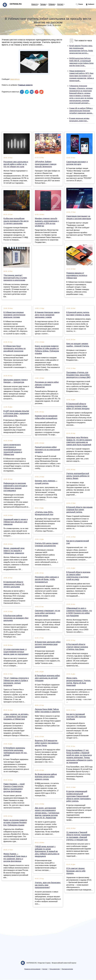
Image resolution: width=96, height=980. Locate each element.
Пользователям (55, 969)
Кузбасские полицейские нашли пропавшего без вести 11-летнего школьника (16, 221)
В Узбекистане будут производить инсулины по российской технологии (15, 348)
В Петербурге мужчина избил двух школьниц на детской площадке (47, 678)
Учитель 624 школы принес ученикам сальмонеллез (47, 545)
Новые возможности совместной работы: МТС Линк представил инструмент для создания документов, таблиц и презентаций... (82, 76)
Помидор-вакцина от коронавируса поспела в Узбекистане (77, 275)
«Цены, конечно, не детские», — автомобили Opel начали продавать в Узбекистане (16, 717)
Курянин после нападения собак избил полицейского (46, 417)
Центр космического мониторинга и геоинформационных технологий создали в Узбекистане (13, 450)
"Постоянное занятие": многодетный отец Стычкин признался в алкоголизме (15, 278)
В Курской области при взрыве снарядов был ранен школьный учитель (79, 510)
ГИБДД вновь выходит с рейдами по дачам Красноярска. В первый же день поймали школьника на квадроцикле (47, 851)
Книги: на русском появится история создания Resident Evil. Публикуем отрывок (15, 823)
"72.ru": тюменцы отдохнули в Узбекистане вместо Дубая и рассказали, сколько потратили (16, 682)
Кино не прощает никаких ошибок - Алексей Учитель (78, 345)
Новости (35, 4)
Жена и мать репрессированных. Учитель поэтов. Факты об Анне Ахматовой (78, 682)
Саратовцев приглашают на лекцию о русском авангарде (79, 217)
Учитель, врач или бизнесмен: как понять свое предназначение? (48, 885)
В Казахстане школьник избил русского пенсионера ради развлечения (48, 644)
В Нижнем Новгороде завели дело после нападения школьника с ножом (47, 315)
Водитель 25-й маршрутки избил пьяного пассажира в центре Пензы (47, 743)
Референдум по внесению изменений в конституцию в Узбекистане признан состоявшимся (15, 487)
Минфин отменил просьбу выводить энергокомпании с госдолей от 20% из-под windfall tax (47, 222)
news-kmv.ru (15, 79)
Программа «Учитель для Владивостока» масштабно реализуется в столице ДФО (78, 375)
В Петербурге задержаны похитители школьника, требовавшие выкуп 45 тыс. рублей (15, 752)
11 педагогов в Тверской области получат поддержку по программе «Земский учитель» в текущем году (78, 836)
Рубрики (52, 4)
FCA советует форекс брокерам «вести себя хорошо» (76, 871)
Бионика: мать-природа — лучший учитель (46, 482)
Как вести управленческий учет (78, 542)
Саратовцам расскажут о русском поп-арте (77, 163)
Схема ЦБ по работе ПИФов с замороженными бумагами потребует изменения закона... (81, 111)
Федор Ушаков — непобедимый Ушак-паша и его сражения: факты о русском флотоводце (15, 857)
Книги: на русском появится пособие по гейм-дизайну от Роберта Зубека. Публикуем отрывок (47, 350)
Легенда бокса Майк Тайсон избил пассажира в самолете (47, 711)
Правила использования (32, 969)
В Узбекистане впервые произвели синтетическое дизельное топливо (14, 315)
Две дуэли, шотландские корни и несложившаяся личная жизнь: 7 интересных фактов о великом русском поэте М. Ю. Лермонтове (47, 813)
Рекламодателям (67, 969)
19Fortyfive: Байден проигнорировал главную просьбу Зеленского (46, 164)
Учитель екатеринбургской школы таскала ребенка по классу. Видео (78, 476)
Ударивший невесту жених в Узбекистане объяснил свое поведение (16, 522)
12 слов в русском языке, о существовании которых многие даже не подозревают (16, 652)
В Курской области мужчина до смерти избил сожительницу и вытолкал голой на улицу (78, 576)
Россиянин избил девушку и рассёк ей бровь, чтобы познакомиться (47, 579)
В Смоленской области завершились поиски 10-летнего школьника (14, 584)
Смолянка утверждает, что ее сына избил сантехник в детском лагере (47, 613)
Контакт (60, 4)
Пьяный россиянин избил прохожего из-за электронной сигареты (47, 450)
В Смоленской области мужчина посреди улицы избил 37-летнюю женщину (78, 406)
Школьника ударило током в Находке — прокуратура (16, 381)
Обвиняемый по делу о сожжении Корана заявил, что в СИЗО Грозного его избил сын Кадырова (79, 612)
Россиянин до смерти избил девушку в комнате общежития (47, 385)
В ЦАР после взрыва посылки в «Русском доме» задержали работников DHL (16, 413)
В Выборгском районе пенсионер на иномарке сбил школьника (16, 618)
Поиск (79, 4)
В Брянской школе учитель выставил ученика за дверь (78, 314)
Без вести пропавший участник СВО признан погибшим (76, 717)
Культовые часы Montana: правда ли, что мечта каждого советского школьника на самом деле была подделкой (79, 441)
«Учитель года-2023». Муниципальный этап (44, 513)
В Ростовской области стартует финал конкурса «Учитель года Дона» (77, 647)
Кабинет (90, 4)
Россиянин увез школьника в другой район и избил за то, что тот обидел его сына (16, 164)
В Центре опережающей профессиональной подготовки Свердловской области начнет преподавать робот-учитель (79, 796)
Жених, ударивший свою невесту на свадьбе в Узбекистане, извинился (14, 551)
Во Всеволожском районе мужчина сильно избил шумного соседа (46, 777)
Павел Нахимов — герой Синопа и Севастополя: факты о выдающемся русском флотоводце (14, 788)
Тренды (43, 4)
